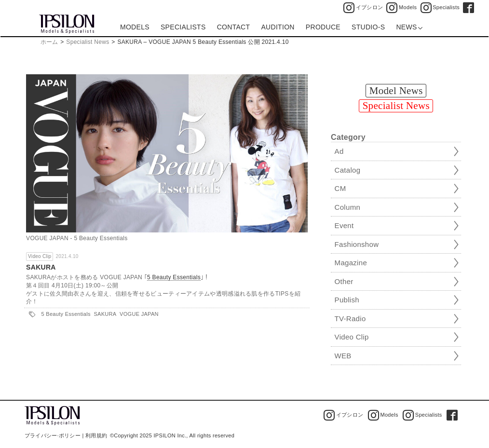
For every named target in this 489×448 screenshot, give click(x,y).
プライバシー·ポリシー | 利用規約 (66, 435)
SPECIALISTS (183, 27)
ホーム (49, 42)
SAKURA (41, 267)
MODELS (135, 27)
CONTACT (234, 27)
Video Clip (40, 256)
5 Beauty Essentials (174, 278)
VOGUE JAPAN (139, 314)
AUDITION (278, 27)
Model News (396, 91)
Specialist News (88, 42)
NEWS (409, 27)
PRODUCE (323, 27)
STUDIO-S (368, 27)
